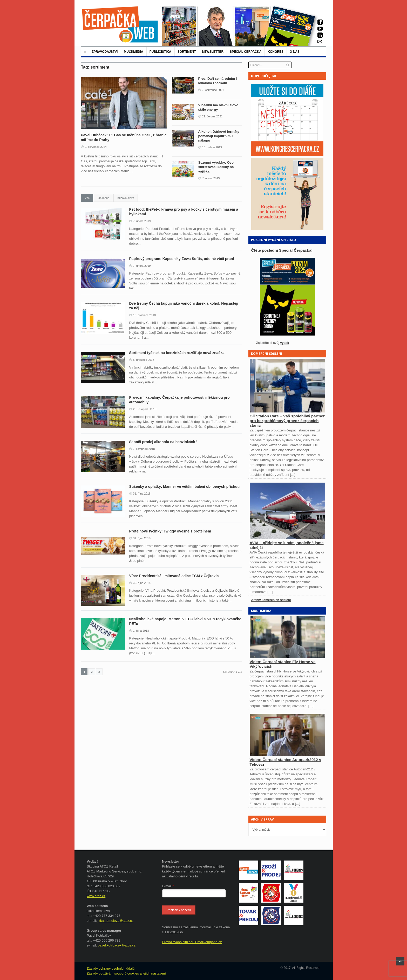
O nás (295, 52)
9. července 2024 (96, 147)
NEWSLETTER (213, 52)
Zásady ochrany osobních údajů (111, 968)
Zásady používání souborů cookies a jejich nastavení (126, 973)
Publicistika (160, 52)
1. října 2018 (141, 631)
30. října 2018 (142, 583)
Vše (87, 198)
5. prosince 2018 (144, 360)
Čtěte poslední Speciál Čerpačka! (282, 250)
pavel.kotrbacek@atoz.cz (117, 945)
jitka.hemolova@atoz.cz (116, 921)
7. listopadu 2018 (144, 449)
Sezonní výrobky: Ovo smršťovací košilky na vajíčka (216, 167)
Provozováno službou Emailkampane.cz (192, 942)
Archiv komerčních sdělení (271, 600)
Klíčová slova (126, 198)
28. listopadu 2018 (145, 409)
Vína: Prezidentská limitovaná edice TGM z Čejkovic (174, 576)
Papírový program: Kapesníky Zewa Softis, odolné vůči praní (183, 259)
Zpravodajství (105, 52)
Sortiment (187, 52)
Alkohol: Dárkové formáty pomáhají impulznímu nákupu (219, 136)
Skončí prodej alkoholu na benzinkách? (163, 442)
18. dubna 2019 (212, 147)
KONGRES (276, 52)
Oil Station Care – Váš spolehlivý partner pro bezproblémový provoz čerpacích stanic (287, 421)
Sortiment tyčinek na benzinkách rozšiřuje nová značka (177, 353)
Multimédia (133, 52)
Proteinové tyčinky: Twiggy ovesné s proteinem (170, 531)
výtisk (284, 343)
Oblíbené (103, 198)
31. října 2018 (142, 494)
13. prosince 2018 (144, 315)
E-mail (168, 886)
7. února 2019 (211, 178)
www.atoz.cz (96, 896)
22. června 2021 (212, 116)
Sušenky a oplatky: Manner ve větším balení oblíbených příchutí (185, 486)
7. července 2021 (213, 90)
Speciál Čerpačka (246, 52)
